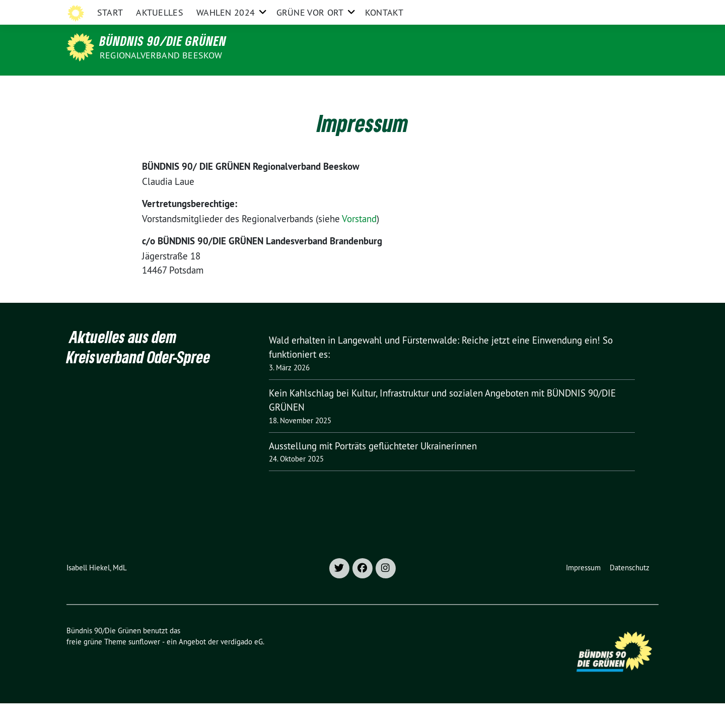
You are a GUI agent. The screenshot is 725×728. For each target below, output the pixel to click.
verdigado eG (242, 666)
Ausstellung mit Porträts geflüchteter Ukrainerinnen (373, 471)
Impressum (583, 592)
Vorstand (359, 243)
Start (110, 88)
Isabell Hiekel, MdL (97, 592)
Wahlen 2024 (226, 88)
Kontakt (384, 88)
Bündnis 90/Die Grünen (163, 41)
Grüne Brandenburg (521, 9)
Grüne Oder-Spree (447, 9)
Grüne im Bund (589, 9)
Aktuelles (160, 88)
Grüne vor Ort (310, 88)
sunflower (144, 666)
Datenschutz (630, 592)
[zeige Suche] (641, 10)
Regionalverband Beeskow (161, 55)
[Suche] (626, 10)
